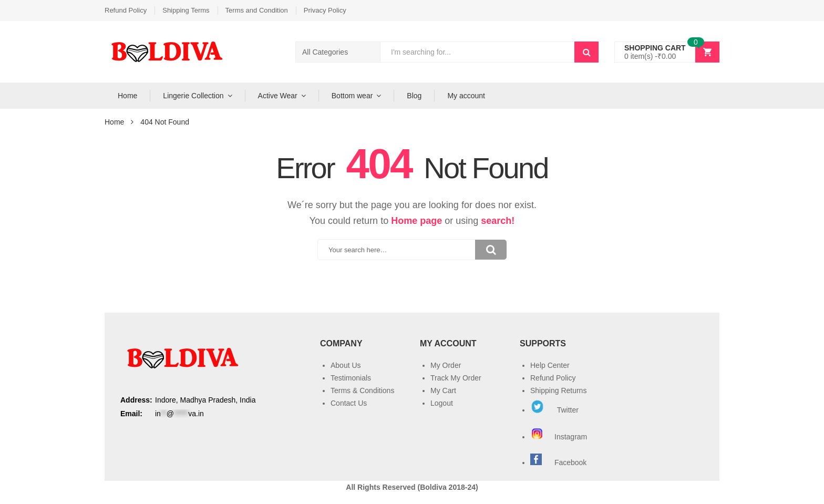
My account (466, 96)
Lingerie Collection (193, 96)
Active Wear (278, 96)
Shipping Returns (558, 390)
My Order (446, 365)
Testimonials (351, 378)
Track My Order (456, 378)
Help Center (550, 365)
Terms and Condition (257, 10)
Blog (414, 96)
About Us (346, 365)
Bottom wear (352, 96)
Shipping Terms (186, 10)
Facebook (570, 462)
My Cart (443, 390)
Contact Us (349, 403)
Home (127, 96)
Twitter (554, 410)
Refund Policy (126, 10)
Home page (416, 221)
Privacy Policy (325, 10)
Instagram (560, 437)
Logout (442, 403)
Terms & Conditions (362, 390)
